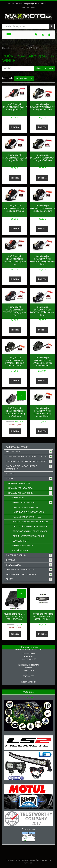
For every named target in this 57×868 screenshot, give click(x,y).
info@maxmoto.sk (28, 682)
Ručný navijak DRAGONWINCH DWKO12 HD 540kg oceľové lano (15, 362)
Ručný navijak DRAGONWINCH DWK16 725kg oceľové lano (42, 158)
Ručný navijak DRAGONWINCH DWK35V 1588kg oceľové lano (42, 311)
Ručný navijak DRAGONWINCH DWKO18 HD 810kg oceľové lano (42, 362)
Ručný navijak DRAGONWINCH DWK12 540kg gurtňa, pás (15, 107)
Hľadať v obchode (44, 68)
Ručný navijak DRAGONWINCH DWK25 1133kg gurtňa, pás (15, 208)
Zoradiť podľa (8, 78)
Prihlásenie (24, 8)
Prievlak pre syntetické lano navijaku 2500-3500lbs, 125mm (42, 616)
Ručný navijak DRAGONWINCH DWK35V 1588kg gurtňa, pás (15, 311)
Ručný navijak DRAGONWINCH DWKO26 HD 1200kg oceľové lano (15, 412)
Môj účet (28, 8)
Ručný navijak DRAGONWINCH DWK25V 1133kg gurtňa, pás (15, 260)
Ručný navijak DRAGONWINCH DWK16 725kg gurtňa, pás (15, 158)
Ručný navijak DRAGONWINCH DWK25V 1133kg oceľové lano (42, 260)
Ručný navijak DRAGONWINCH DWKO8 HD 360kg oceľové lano (42, 412)
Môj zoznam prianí (33, 8)
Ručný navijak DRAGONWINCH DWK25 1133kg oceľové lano (42, 208)
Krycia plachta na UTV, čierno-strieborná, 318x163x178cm (15, 616)
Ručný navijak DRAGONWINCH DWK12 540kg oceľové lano (42, 107)
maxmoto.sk (25, 48)
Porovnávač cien (28, 829)
